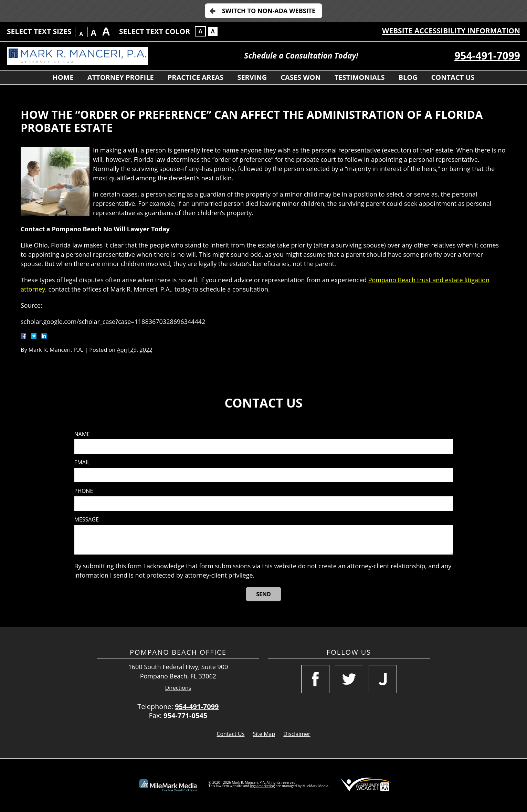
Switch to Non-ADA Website (269, 11)
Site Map (264, 734)
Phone (84, 491)
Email (82, 462)
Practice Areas (196, 77)
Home (63, 77)
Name (82, 434)
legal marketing (263, 786)
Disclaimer (297, 734)
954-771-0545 (185, 715)
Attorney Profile (121, 77)
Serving (252, 77)
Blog (408, 77)
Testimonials (360, 77)
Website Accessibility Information (451, 31)
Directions (178, 688)
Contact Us (453, 77)
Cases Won (301, 77)
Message (87, 520)
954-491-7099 (487, 56)
